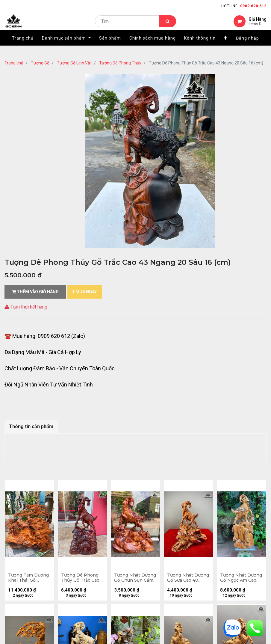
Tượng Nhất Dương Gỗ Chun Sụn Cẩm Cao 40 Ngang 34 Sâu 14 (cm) (133, 579)
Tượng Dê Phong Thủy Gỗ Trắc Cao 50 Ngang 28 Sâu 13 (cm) (81, 579)
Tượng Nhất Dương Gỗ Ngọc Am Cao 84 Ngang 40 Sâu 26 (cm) (241, 579)
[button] (226, 47)
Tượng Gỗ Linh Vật (74, 63)
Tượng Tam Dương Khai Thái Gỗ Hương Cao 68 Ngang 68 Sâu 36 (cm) (28, 579)
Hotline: (244, 6)
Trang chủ (14, 63)
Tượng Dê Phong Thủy (120, 63)
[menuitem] (23, 47)
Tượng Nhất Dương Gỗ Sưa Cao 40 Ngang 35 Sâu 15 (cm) (188, 579)
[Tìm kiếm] (168, 26)
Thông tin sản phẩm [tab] (31, 426)
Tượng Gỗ (40, 63)
